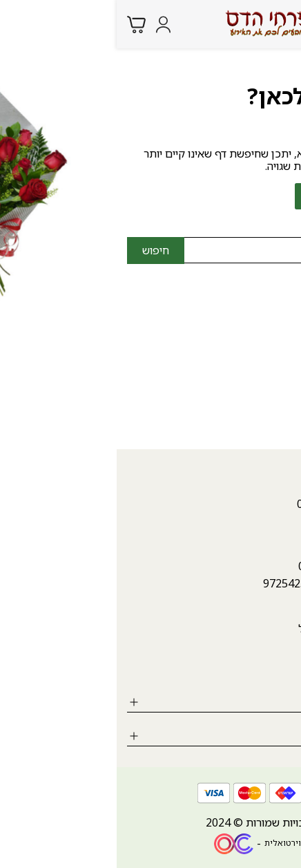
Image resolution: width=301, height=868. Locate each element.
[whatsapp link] (280, 844)
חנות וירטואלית (176, 843)
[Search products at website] (252, 24)
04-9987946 (261, 326)
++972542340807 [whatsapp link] (191, 583)
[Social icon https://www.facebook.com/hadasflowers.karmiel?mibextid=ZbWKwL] (284, 668)
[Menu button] (280, 23)
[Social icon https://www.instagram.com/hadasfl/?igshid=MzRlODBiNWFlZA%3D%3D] (246, 668)
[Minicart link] (20, 25)
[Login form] (47, 25)
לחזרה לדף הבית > (234, 196)
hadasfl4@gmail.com (238, 346)
